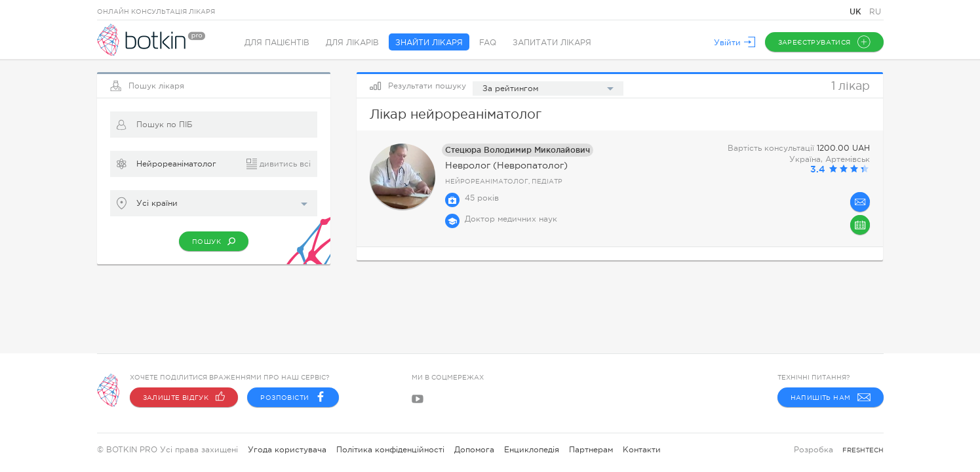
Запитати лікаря (552, 43)
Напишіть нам (831, 397)
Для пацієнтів (277, 43)
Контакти (642, 450)
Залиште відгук (184, 397)
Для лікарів (352, 43)
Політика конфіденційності (390, 450)
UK (857, 11)
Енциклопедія (532, 450)
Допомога (474, 450)
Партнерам (591, 450)
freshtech (863, 450)
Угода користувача (287, 450)
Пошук (214, 241)
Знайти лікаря (429, 43)
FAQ (488, 43)
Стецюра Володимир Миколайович (518, 150)
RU (875, 12)
